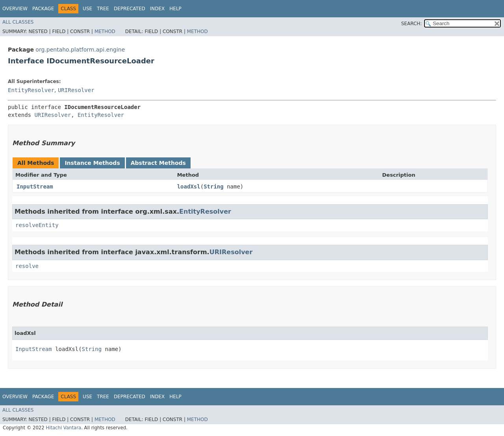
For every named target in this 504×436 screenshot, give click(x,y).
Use (87, 9)
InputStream (35, 187)
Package (43, 9)
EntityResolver (31, 90)
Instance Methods (92, 163)
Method (105, 31)
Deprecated (130, 9)
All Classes (18, 22)
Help (175, 9)
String (214, 187)
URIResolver (76, 90)
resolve (27, 266)
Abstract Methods (158, 163)
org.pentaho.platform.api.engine (80, 50)
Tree (103, 9)
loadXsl (189, 187)
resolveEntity (37, 225)
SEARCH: (412, 24)
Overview (15, 9)
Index (157, 9)
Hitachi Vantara (63, 428)
